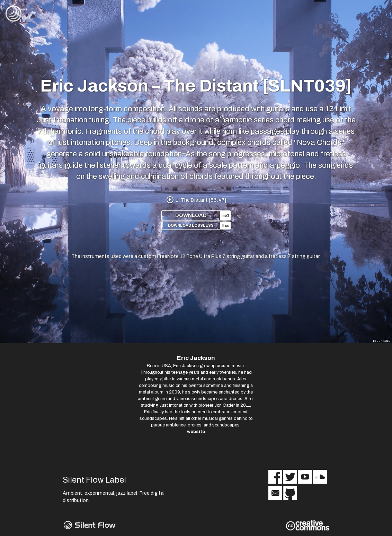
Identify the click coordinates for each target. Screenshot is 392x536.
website (196, 432)
